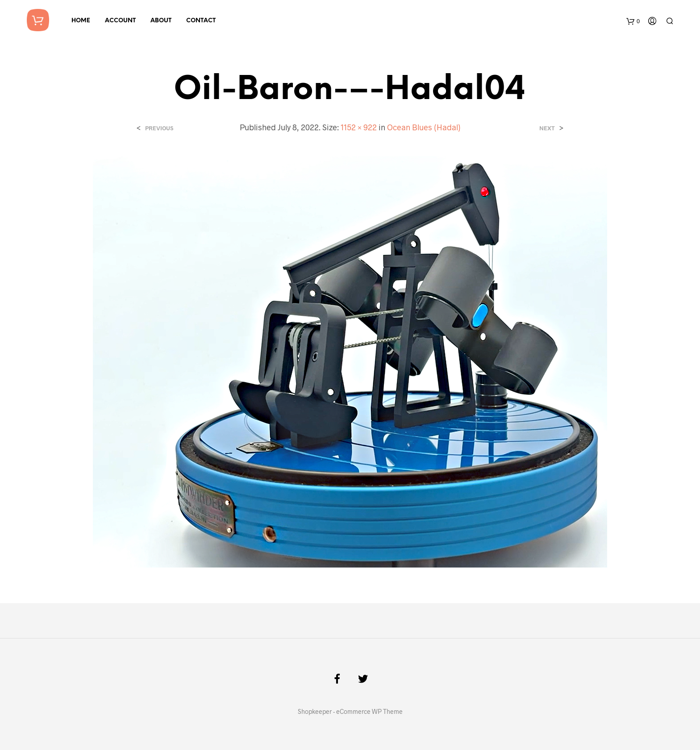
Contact (201, 21)
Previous (159, 128)
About (161, 21)
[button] (350, 362)
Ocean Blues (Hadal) (424, 127)
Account (120, 21)
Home (81, 21)
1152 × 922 (359, 127)
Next (547, 128)
